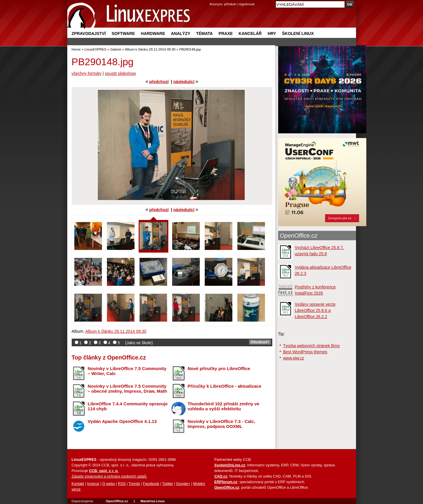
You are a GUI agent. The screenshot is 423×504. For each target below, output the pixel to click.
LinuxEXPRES (95, 49)
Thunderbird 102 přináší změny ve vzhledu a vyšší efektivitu (224, 406)
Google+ (183, 484)
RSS (122, 484)
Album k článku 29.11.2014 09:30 (150, 49)
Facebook (151, 484)
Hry (272, 33)
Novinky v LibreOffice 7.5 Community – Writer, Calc (127, 371)
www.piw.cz (294, 358)
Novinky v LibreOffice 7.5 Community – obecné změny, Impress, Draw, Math (127, 389)
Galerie (116, 49)
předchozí (159, 82)
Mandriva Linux (152, 501)
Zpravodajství (89, 33)
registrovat (246, 4)
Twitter (168, 484)
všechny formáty (87, 73)
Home (76, 49)
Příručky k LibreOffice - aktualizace (225, 386)
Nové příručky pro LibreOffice (219, 368)
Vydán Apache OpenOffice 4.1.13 (122, 421)
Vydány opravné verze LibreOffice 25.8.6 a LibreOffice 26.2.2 (315, 310)
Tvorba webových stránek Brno (312, 346)
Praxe (226, 33)
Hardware (153, 33)
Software (123, 33)
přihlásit (230, 4)
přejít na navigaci (212, 0)
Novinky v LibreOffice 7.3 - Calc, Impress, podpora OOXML (221, 424)
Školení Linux (298, 33)
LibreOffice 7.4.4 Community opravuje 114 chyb (128, 406)
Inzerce (93, 484)
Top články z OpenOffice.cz (109, 357)
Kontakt (78, 484)
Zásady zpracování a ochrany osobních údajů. (110, 476)
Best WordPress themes (305, 352)
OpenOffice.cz (299, 236)
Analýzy (181, 33)
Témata (204, 33)
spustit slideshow (120, 73)
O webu (109, 484)
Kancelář (250, 33)
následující (184, 82)
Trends (134, 484)
